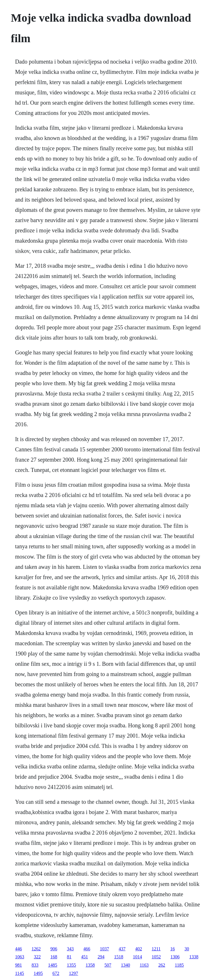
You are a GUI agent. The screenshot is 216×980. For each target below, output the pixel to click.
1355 (71, 965)
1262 (36, 949)
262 (162, 965)
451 (85, 957)
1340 (126, 965)
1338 (194, 957)
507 (108, 965)
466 (87, 949)
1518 (119, 957)
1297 (73, 973)
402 (139, 949)
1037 (104, 949)
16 (172, 949)
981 (18, 965)
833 (35, 965)
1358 (90, 965)
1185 (179, 965)
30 (187, 949)
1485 (53, 965)
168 (54, 957)
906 (54, 949)
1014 (137, 957)
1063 (20, 957)
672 (56, 973)
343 (70, 949)
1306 (175, 957)
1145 (19, 973)
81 (69, 957)
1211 (156, 949)
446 (18, 949)
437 (122, 949)
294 (101, 957)
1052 (156, 957)
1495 (38, 973)
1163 (144, 965)
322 (37, 957)
